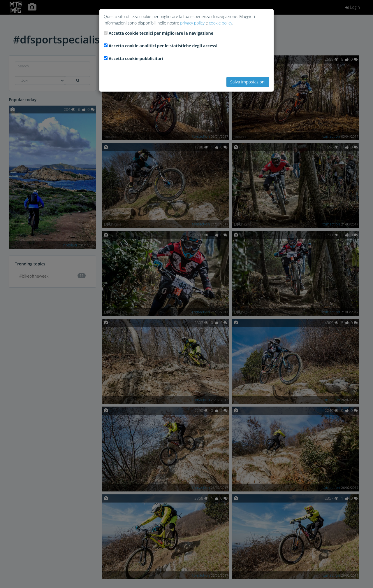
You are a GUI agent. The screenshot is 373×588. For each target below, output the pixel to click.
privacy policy (192, 23)
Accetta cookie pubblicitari (136, 58)
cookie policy (221, 23)
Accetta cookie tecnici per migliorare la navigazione (161, 33)
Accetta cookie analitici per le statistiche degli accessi (163, 46)
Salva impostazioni (248, 82)
